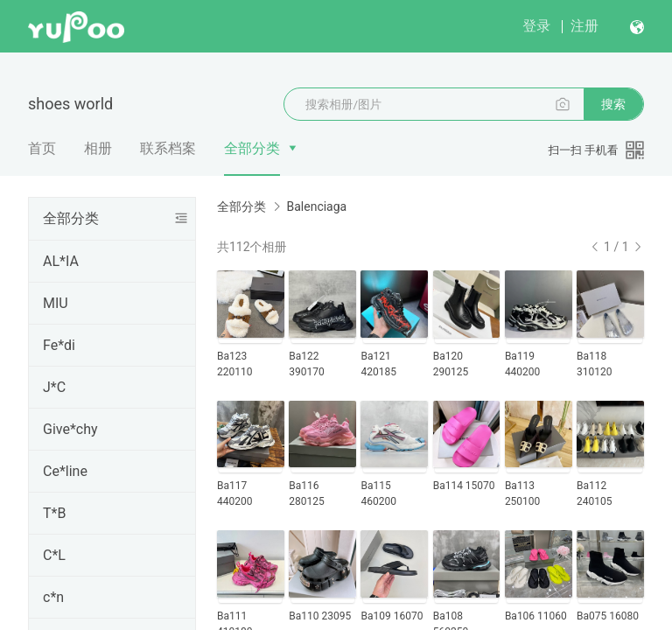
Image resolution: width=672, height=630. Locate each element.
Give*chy (70, 429)
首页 (42, 148)
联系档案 (168, 148)
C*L (54, 555)
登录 (536, 26)
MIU (56, 303)
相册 (98, 148)
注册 (584, 26)
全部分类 (252, 148)
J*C (54, 387)
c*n (53, 597)
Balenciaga (316, 206)
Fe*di (59, 345)
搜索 (613, 104)
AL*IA (61, 261)
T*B (54, 513)
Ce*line (65, 471)
